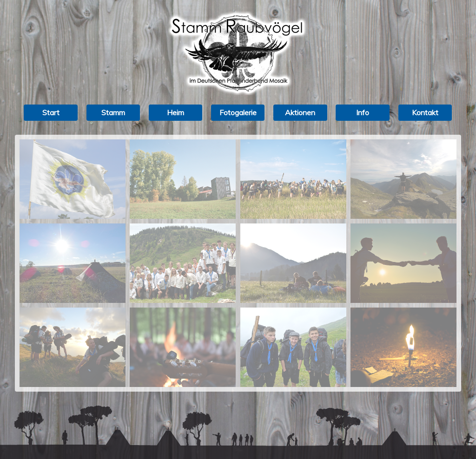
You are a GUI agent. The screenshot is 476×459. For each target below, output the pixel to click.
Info (363, 112)
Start (51, 112)
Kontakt (425, 112)
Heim (175, 112)
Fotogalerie (238, 112)
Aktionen (300, 112)
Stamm (113, 112)
